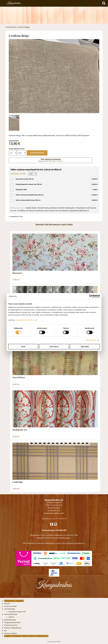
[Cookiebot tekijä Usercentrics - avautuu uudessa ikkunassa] (91, 296)
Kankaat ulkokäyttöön (13, 628)
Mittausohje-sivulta (18, 208)
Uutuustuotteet (10, 606)
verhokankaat (11, 27)
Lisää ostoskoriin (37, 153)
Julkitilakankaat (10, 620)
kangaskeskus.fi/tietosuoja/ (27, 320)
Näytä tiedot (91, 340)
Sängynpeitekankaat (12, 622)
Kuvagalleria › (17, 636)
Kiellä (23, 347)
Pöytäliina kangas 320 (17, 612)
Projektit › (8, 636)
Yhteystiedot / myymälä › (14, 601)
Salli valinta (54, 347)
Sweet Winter (19, 377)
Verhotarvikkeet (11, 633)
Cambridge (18, 482)
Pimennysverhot (11, 625)
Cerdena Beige (24, 27)
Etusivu (7, 603)
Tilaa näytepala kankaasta (51, 160)
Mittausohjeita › (29, 636)
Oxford (11, 617)
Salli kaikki (85, 347)
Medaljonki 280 (20, 430)
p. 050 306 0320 (54, 511)
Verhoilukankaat (11, 614)
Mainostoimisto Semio (54, 642)
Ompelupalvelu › (42, 636)
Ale (5, 631)
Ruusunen (17, 273)
